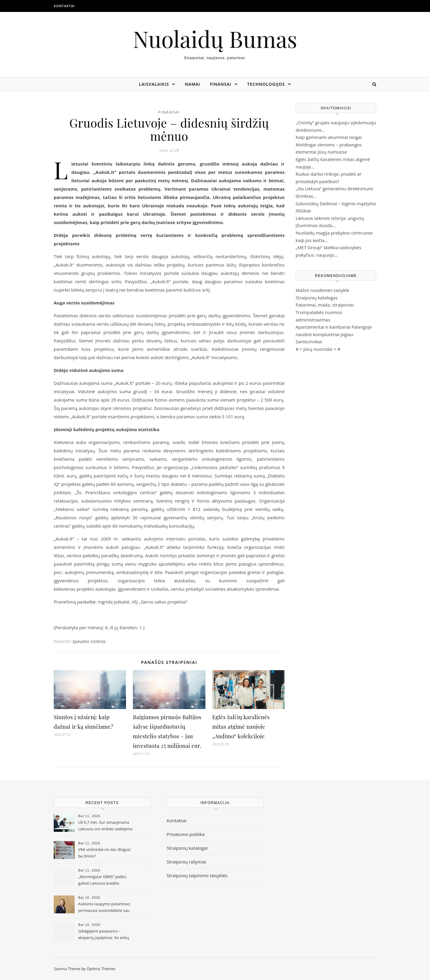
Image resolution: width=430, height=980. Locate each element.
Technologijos (266, 84)
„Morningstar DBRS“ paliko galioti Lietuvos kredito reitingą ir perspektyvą (102, 881)
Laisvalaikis (154, 84)
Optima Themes (101, 969)
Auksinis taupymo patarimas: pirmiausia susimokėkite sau (104, 907)
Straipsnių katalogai (187, 848)
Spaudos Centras (89, 641)
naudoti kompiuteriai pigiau (324, 334)
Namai (193, 84)
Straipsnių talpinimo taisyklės (197, 875)
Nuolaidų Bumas (215, 39)
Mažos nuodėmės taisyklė (322, 290)
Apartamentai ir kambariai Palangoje (334, 327)
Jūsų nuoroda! (318, 349)
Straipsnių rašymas (186, 862)
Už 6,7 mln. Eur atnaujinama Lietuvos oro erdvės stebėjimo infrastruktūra (105, 826)
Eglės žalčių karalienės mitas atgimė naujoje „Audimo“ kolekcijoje (241, 727)
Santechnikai (309, 342)
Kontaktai (64, 6)
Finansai (221, 84)
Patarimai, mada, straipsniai (325, 305)
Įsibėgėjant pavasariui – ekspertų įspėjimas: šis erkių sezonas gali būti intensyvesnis (106, 935)
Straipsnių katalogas (317, 298)
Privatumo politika (186, 834)
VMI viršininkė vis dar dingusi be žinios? (104, 853)
